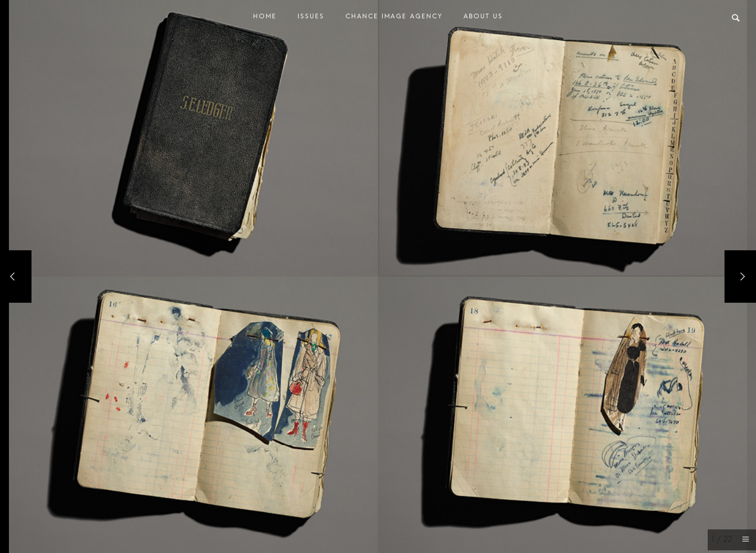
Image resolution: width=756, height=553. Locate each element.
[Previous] (16, 276)
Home (265, 19)
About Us (483, 19)
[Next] (740, 276)
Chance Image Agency (394, 19)
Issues (311, 19)
